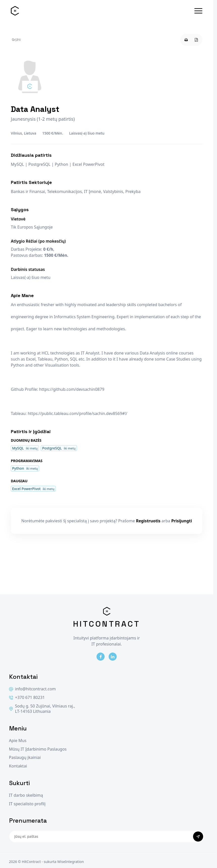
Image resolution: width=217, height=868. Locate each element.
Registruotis (148, 521)
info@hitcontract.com (33, 689)
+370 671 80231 (27, 698)
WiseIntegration (70, 862)
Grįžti (16, 40)
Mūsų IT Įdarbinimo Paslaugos (38, 749)
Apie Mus (18, 741)
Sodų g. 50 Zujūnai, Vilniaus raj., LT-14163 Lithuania (42, 709)
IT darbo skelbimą (26, 795)
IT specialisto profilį (27, 804)
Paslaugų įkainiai (25, 758)
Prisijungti (181, 521)
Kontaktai (18, 766)
